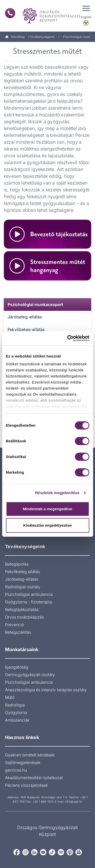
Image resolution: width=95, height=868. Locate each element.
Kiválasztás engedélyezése (48, 525)
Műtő (10, 697)
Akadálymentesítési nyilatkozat (34, 778)
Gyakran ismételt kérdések (30, 755)
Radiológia (15, 705)
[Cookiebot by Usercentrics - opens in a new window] (68, 338)
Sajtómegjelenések (23, 762)
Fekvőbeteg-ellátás (26, 329)
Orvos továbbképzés (24, 617)
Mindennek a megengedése (48, 509)
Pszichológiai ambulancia (29, 594)
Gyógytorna (16, 712)
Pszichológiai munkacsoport (35, 304)
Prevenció (14, 625)
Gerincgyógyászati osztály (30, 675)
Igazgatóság (17, 667)
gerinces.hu (16, 770)
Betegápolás (17, 564)
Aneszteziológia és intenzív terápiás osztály (46, 690)
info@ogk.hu (74, 802)
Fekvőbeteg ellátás (23, 572)
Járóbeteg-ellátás (25, 317)
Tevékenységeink (42, 37)
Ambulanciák (17, 720)
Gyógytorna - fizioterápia (29, 602)
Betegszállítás (18, 632)
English (86, 17)
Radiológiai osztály (23, 587)
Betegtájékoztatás (22, 609)
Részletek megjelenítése (57, 493)
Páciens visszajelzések (26, 785)
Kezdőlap (15, 37)
